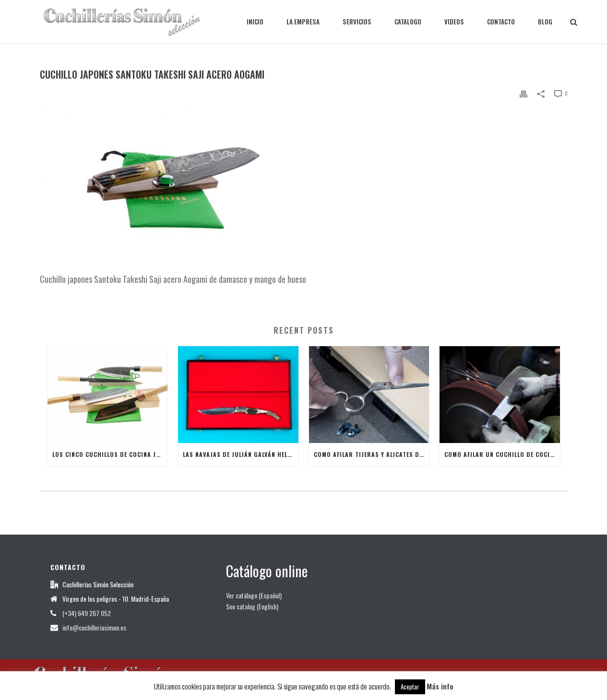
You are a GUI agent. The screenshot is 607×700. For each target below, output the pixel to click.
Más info (440, 686)
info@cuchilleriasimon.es (94, 628)
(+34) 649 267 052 (87, 613)
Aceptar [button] (410, 687)
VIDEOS (454, 22)
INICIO (255, 22)
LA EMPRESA (303, 22)
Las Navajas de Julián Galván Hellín (240, 454)
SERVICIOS (357, 22)
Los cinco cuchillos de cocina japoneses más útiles (110, 454)
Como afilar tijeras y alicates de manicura (372, 454)
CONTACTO (501, 22)
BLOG (545, 22)
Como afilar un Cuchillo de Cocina (501, 454)
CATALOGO (408, 22)
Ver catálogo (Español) (254, 595)
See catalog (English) (252, 606)
